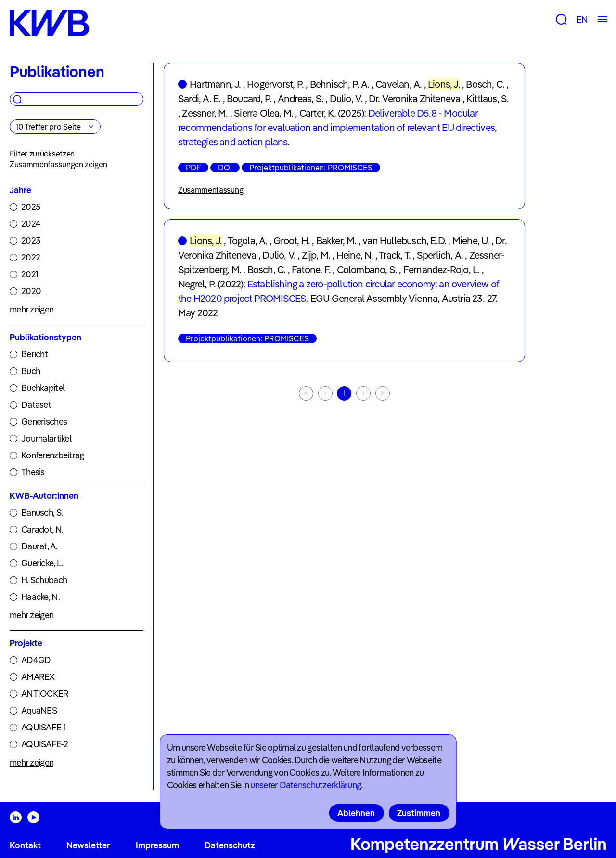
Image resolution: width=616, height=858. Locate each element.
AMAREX (38, 677)
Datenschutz (230, 845)
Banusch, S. (42, 513)
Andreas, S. (301, 98)
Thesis (33, 472)
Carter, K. (318, 113)
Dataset (36, 405)
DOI (225, 168)
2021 (30, 274)
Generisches (44, 422)
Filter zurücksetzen (42, 154)
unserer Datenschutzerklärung (306, 785)
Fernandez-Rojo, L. (442, 269)
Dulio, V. (346, 98)
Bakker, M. (336, 240)
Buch (31, 371)
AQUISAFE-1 (44, 727)
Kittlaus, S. (488, 98)
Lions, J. (444, 84)
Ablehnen (356, 813)
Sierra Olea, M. (263, 113)
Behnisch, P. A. (340, 84)
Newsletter (88, 845)
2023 (31, 240)
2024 (31, 224)
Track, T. (395, 255)
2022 (31, 257)
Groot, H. (292, 240)
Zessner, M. (205, 113)
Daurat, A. (39, 546)
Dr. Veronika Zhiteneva (414, 98)
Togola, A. (248, 240)
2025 (31, 207)
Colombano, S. (367, 269)
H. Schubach (44, 580)
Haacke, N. (40, 597)
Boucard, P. (249, 98)
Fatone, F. (311, 269)
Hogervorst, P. (275, 84)
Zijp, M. (316, 255)
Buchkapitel (43, 388)
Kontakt (25, 845)
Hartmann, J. (215, 84)
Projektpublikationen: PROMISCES (311, 168)
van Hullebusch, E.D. (404, 240)
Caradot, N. (42, 529)
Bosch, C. (485, 84)
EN (582, 19)
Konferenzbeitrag (52, 455)
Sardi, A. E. (199, 98)
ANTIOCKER (45, 694)
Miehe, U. (471, 240)
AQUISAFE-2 (45, 744)
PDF (193, 168)
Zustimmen (419, 813)
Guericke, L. (42, 563)
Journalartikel (46, 438)
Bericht (34, 354)
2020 (31, 291)
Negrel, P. (197, 284)
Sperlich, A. (440, 255)
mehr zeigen (32, 309)
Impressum (157, 845)
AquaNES (39, 710)
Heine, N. (355, 255)
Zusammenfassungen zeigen (58, 164)
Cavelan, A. (398, 84)
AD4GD (36, 660)
